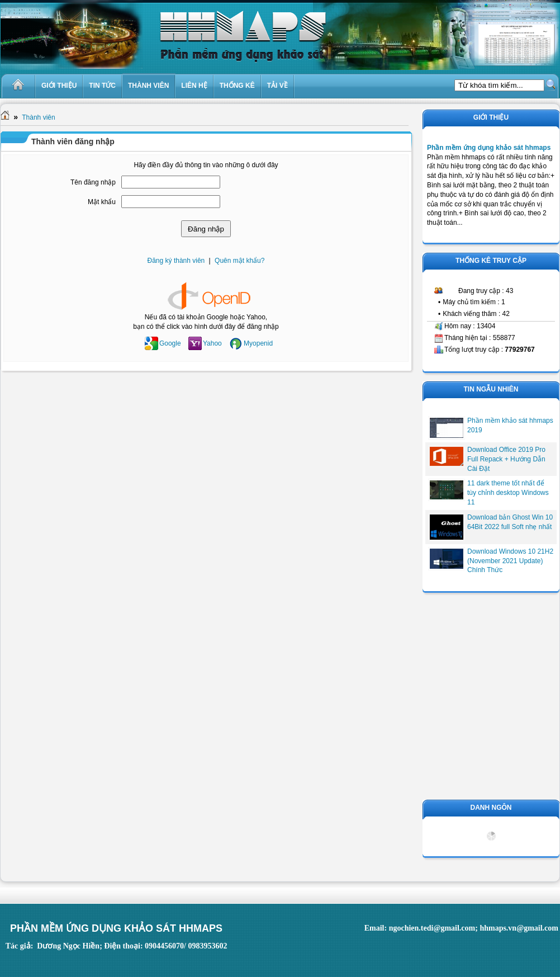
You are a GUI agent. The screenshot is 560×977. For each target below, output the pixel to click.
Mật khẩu (102, 202)
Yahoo (205, 343)
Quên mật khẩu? (239, 261)
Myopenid (251, 343)
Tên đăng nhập (93, 182)
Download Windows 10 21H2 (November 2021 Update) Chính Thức (510, 561)
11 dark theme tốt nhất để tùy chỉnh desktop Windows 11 (508, 493)
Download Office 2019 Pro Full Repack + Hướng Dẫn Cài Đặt (506, 459)
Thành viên (38, 117)
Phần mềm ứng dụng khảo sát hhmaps (489, 148)
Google (163, 343)
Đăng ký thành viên (176, 261)
